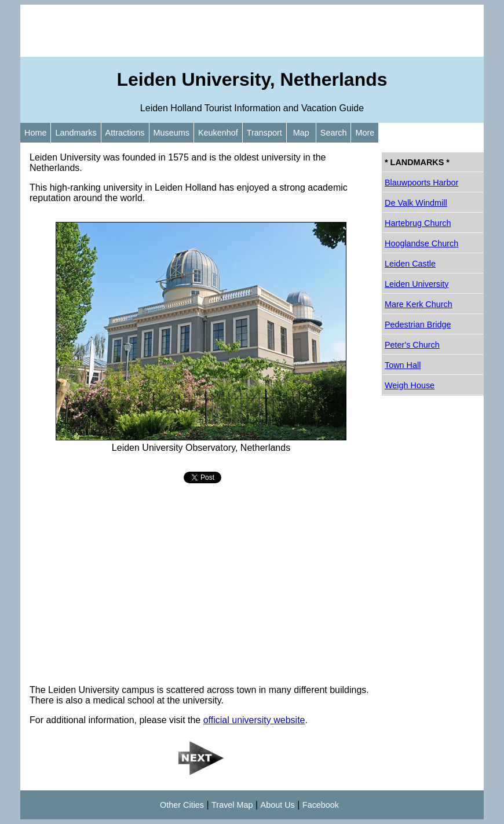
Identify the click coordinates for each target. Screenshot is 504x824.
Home (35, 133)
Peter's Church (412, 345)
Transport (264, 133)
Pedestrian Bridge (418, 325)
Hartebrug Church (418, 223)
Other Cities (182, 805)
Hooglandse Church (421, 243)
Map (301, 133)
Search (334, 133)
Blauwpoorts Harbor (421, 183)
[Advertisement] (252, 31)
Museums (171, 133)
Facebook (321, 805)
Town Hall (403, 365)
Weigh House (410, 385)
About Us (278, 805)
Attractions (125, 133)
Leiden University (417, 284)
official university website (254, 720)
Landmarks (76, 133)
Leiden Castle (410, 264)
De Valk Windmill (416, 203)
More (365, 133)
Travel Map (232, 805)
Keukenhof (218, 133)
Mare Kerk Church (419, 304)
